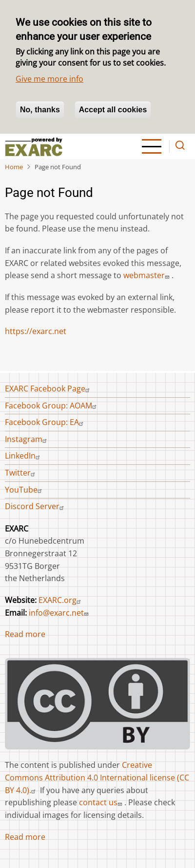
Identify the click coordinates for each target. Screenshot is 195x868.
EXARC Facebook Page (49, 389)
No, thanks (40, 110)
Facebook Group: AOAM (52, 406)
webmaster (147, 275)
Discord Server (36, 506)
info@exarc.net (60, 613)
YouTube (25, 490)
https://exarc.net (36, 331)
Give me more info (49, 79)
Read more (25, 634)
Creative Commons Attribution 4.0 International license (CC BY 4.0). (97, 777)
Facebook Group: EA (45, 422)
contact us (102, 802)
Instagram (27, 439)
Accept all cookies (113, 110)
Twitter (21, 473)
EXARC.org (61, 600)
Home (14, 167)
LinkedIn (24, 456)
